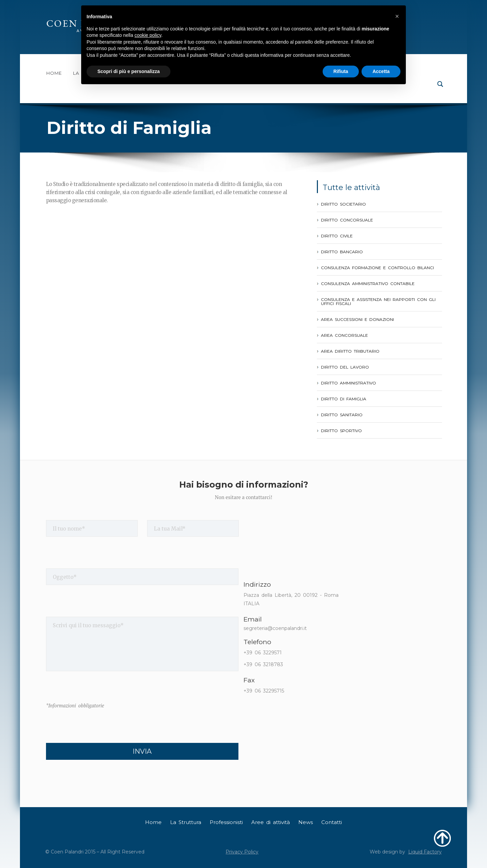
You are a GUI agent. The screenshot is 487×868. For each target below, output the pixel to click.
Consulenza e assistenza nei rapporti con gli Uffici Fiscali (378, 302)
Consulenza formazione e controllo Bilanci (377, 268)
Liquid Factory (425, 852)
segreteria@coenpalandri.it (275, 628)
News (306, 822)
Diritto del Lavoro (345, 367)
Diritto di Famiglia (344, 399)
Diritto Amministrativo (349, 383)
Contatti (332, 822)
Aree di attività (271, 822)
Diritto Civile (337, 236)
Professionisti (226, 822)
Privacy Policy (242, 852)
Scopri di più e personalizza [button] (129, 71)
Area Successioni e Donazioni (357, 320)
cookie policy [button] (148, 35)
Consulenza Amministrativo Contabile (368, 284)
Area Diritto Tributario (350, 351)
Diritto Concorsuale (347, 220)
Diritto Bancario (342, 252)
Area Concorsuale (344, 335)
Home (54, 73)
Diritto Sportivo (341, 431)
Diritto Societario (343, 204)
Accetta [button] (381, 71)
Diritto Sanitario (342, 415)
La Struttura (186, 822)
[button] (397, 16)
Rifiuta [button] (341, 71)
